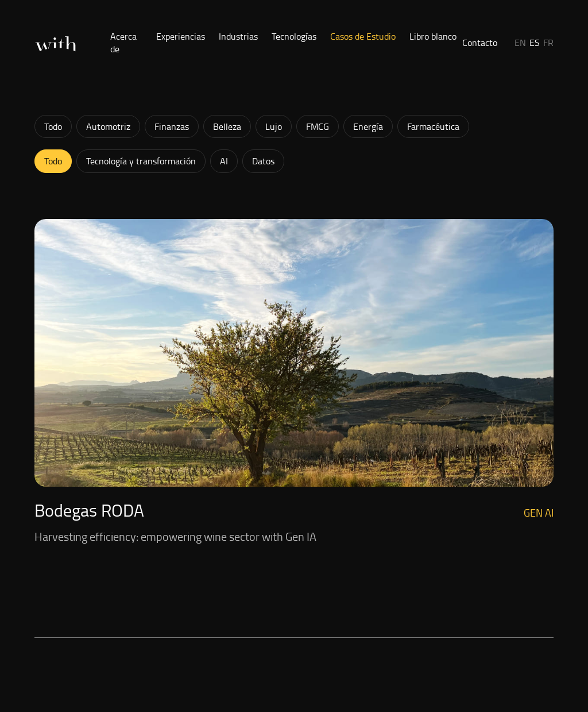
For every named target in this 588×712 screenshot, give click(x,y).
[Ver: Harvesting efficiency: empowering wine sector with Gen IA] (294, 382)
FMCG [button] (318, 126)
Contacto (480, 43)
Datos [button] (263, 161)
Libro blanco (433, 36)
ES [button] (535, 43)
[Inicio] (55, 44)
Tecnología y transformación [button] (141, 161)
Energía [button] (368, 126)
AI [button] (224, 161)
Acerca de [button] (123, 43)
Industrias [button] (238, 36)
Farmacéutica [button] (433, 126)
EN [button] (520, 43)
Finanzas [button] (172, 126)
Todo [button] (53, 126)
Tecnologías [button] (294, 36)
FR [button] (548, 43)
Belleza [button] (227, 126)
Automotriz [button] (108, 126)
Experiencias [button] (181, 36)
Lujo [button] (274, 126)
